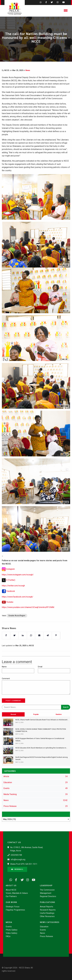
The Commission (47, 890)
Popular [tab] (36, 727)
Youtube (10, 608)
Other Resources (47, 916)
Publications (48, 902)
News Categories (50, 922)
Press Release (46, 936)
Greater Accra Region (17, 622)
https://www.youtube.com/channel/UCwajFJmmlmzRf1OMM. (28, 614)
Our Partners (11, 896)
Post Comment (13, 701)
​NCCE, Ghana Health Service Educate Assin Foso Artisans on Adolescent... (42, 720)
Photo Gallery (12, 930)
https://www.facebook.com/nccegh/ (18, 603)
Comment (6, 679)
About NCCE (11, 890)
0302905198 (16, 855)
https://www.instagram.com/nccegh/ (18, 581)
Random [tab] (59, 727)
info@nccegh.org (18, 859)
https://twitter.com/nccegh (13, 592)
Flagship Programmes (15, 910)
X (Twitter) (11, 586)
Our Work (11, 902)
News (28, 70)
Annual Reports (47, 907)
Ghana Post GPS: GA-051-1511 (24, 864)
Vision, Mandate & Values (17, 893)
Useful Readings (47, 913)
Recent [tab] (13, 727)
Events (9, 927)
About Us (11, 885)
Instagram (10, 576)
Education (44, 927)
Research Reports (48, 910)
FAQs (8, 936)
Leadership (46, 885)
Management (46, 893)
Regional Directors (48, 896)
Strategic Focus (13, 907)
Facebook (11, 598)
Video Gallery (12, 933)
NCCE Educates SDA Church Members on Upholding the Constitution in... (41, 748)
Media (9, 922)
